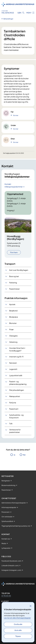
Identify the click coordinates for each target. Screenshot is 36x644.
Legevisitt (13, 369)
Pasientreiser (14, 289)
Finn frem (14, 252)
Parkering (13, 283)
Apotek (12, 304)
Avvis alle (18, 630)
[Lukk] (31, 606)
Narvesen (13, 363)
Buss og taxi (14, 276)
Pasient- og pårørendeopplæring (18, 383)
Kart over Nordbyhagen (19, 270)
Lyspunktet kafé (16, 375)
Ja (14, 455)
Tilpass (18, 636)
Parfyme (13, 403)
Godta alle (18, 624)
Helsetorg (13, 342)
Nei (24, 455)
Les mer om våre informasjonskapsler (17, 618)
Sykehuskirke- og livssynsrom (16, 416)
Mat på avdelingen (17, 390)
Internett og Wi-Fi (16, 357)
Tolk (11, 424)
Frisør (11, 329)
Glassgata (13, 336)
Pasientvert (14, 409)
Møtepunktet (15, 396)
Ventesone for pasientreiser (15, 431)
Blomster (13, 323)
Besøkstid (13, 311)
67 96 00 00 (6, 596)
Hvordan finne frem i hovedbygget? (17, 349)
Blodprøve (14, 317)
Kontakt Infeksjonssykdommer (14, 185)
